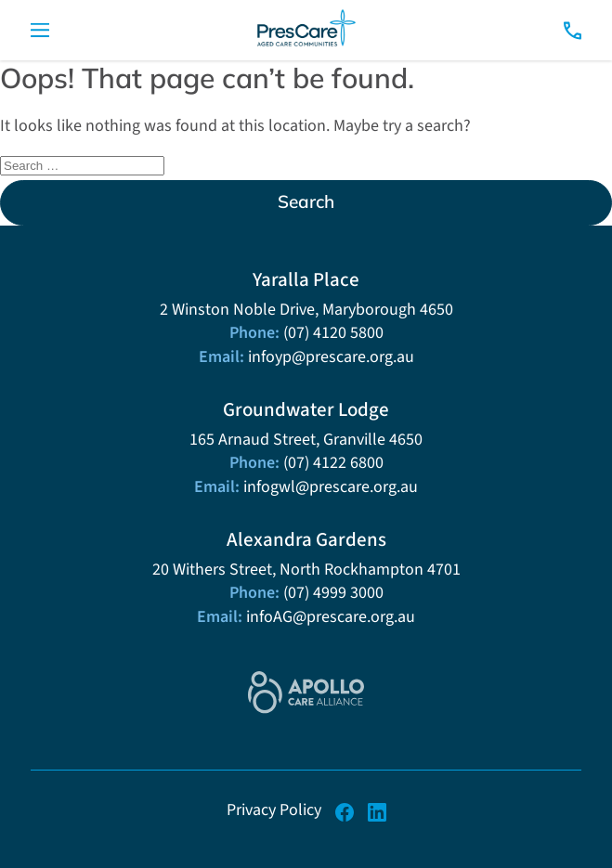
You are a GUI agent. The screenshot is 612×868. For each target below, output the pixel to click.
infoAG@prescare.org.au (331, 616)
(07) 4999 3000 (333, 592)
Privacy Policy (274, 810)
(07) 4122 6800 (333, 462)
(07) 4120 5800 (333, 332)
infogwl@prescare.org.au (331, 486)
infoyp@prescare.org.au (331, 356)
